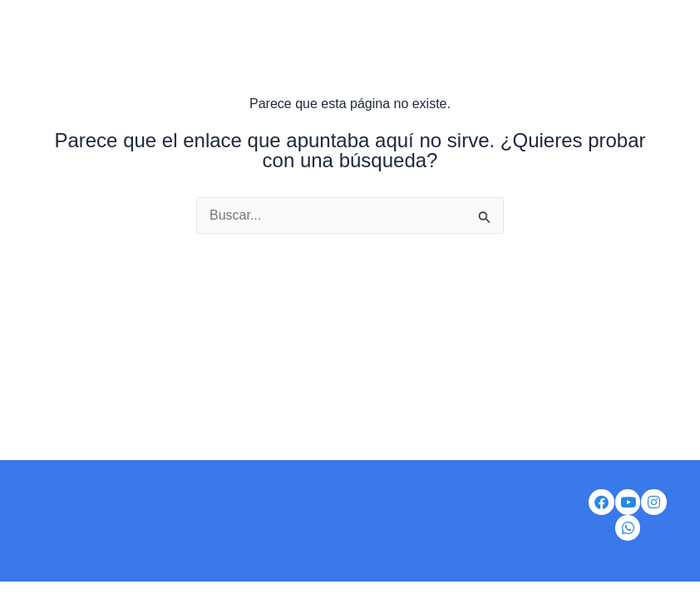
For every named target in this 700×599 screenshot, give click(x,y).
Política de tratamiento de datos (320, 532)
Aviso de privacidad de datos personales (215, 554)
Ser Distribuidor (177, 510)
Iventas (176, 532)
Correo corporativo (305, 510)
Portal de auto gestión (453, 510)
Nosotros (77, 510)
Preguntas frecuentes (419, 554)
